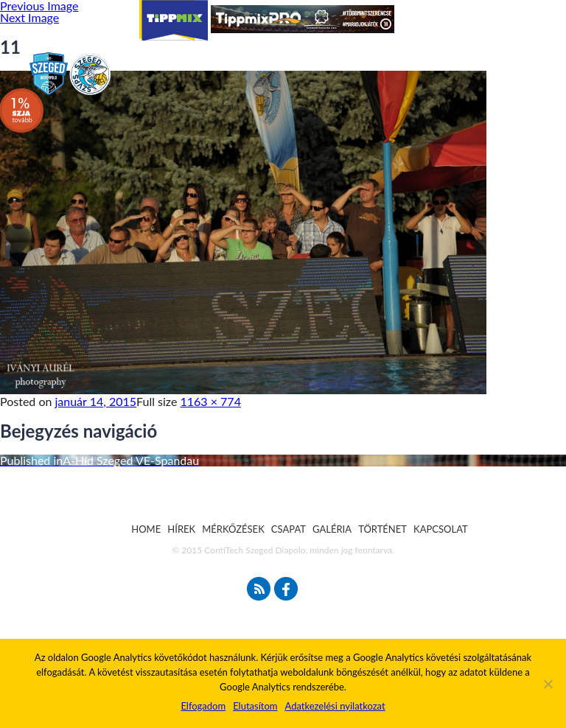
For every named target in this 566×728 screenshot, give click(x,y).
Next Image (29, 17)
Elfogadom (203, 706)
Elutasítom (255, 706)
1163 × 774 (211, 401)
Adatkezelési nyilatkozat (335, 706)
